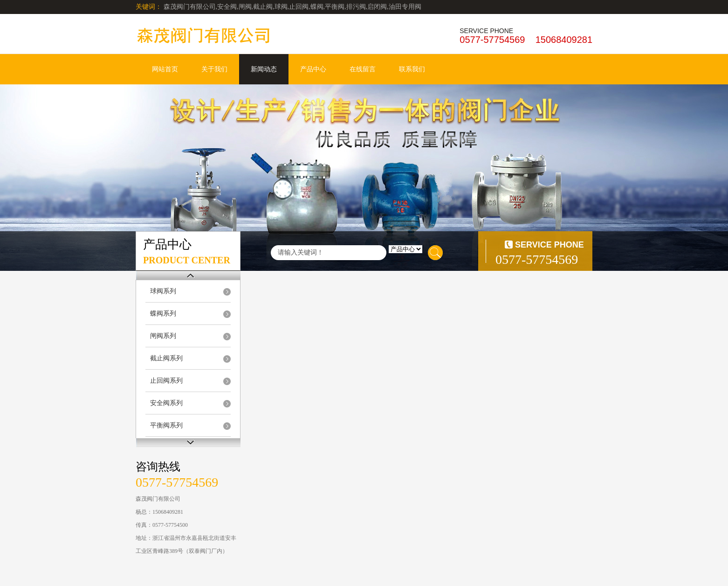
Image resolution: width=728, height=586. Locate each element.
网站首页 (165, 69)
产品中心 (313, 69)
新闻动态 (264, 69)
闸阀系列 (163, 336)
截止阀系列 (166, 358)
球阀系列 (163, 291)
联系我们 (412, 69)
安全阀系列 (166, 403)
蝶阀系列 (163, 314)
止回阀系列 (166, 381)
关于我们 (214, 69)
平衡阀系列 (166, 425)
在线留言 (363, 69)
